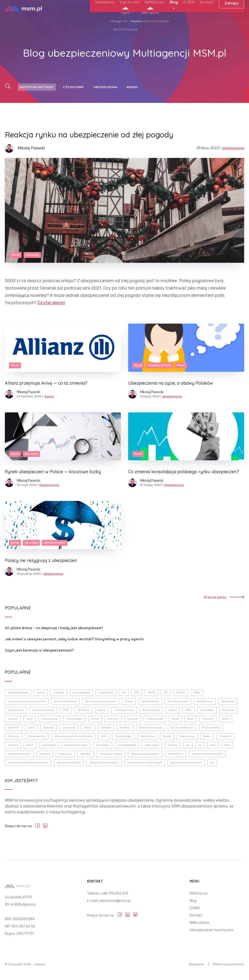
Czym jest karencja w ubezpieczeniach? (39, 650)
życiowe (133, 719)
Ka (212, 763)
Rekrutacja (187, 736)
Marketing (147, 736)
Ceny (31, 728)
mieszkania (49, 719)
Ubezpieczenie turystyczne (212, 930)
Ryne (30, 745)
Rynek (167, 736)
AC (124, 693)
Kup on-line (136, 16)
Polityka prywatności (228, 964)
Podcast (225, 736)
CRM (66, 710)
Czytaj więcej (51, 303)
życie (175, 719)
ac (200, 745)
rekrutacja (152, 745)
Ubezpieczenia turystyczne (73, 736)
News (207, 736)
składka (85, 754)
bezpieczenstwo (76, 745)
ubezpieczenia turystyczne (27, 701)
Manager (228, 710)
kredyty (45, 754)
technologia (74, 719)
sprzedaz (103, 745)
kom (227, 745)
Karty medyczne (182, 728)
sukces (13, 719)
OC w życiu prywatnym (101, 701)
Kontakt (207, 16)
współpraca (205, 701)
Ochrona (14, 736)
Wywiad (106, 728)
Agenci (132, 87)
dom (191, 719)
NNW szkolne (200, 923)
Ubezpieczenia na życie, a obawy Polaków (171, 383)
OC (166, 693)
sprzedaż (69, 728)
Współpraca (113, 16)
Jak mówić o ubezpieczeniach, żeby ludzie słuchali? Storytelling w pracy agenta (74, 639)
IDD (137, 693)
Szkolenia (207, 710)
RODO (152, 693)
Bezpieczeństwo (151, 728)
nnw (213, 745)
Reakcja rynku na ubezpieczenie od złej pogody (105, 134)
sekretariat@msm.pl (115, 901)
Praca (129, 701)
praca (41, 693)
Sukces (49, 728)
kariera (173, 745)
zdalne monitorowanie (207, 754)
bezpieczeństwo (19, 754)
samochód (106, 693)
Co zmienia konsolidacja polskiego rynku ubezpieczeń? (184, 472)
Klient (173, 710)
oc (188, 745)
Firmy (95, 719)
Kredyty (125, 728)
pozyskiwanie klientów (186, 763)
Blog (177, 16)
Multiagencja (150, 701)
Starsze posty (224, 597)
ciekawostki (155, 719)
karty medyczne (66, 701)
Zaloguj (231, 16)
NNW (197, 693)
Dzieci (181, 693)
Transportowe (124, 710)
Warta (88, 728)
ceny (30, 719)
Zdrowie (14, 728)
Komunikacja (151, 710)
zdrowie (59, 693)
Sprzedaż (228, 701)
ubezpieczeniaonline (145, 754)
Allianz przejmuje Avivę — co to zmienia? (46, 383)
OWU (189, 710)
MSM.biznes (159, 16)
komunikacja (81, 693)
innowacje (49, 745)
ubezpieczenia (18, 693)
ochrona (113, 719)
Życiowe (208, 719)
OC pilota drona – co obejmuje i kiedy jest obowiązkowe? (54, 628)
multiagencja (127, 745)
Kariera (13, 745)
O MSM (191, 16)
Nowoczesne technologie (145, 763)
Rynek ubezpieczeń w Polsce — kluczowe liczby (53, 472)
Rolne (102, 710)
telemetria (176, 754)
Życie (226, 719)
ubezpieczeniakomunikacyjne (28, 763)
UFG (104, 736)
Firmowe (83, 710)
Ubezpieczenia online (104, 763)
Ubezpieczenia (105, 87)
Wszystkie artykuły (37, 87)
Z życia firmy (74, 87)
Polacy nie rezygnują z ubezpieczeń (41, 560)
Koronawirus (37, 736)
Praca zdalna (211, 728)
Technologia (123, 736)
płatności (65, 754)
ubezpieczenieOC (69, 763)
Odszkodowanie (43, 710)
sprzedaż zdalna (111, 754)
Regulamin (193, 964)
